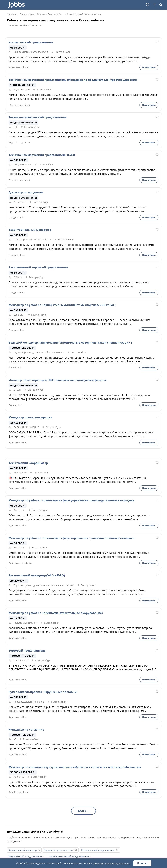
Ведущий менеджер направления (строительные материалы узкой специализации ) (70, 343)
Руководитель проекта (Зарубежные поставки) (43, 692)
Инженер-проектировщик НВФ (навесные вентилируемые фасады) (58, 380)
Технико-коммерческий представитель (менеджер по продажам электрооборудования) (73, 80)
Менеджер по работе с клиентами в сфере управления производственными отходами (72, 500)
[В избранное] (157, 42)
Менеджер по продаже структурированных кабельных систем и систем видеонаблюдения (75, 767)
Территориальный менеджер (30, 230)
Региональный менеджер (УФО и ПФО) (37, 575)
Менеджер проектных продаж (31, 417)
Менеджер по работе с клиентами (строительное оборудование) (56, 613)
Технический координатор (28, 463)
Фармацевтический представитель (69, 856)
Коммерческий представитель (31, 42)
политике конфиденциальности (112, 863)
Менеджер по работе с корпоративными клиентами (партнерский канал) (62, 305)
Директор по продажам (26, 192)
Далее (82, 811)
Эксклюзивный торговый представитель (38, 267)
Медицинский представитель (25, 856)
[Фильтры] (155, 5)
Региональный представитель (98, 850)
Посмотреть (149, 67)
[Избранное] (147, 5)
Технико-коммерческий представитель (38, 117)
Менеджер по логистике (26, 730)
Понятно (142, 863)
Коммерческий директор (23, 850)
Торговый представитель (27, 651)
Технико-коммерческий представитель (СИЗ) (42, 155)
